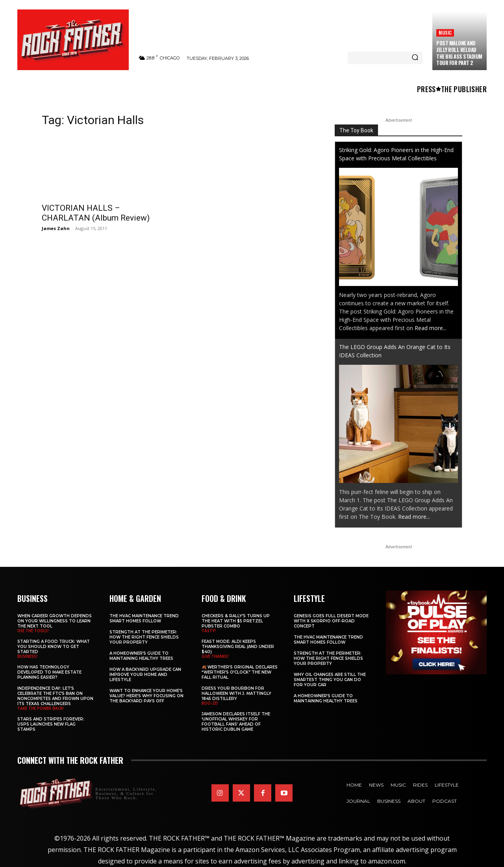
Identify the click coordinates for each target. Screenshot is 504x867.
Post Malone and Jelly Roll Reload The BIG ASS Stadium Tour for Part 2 (459, 53)
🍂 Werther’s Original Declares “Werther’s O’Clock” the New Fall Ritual (240, 672)
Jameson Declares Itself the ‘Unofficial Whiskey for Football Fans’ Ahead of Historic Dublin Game (236, 722)
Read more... (431, 328)
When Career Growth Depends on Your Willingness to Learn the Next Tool (55, 621)
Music (445, 32)
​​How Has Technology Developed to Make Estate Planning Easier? (49, 672)
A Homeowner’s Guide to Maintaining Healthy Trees (141, 656)
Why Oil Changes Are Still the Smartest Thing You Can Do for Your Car (330, 680)
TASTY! (209, 631)
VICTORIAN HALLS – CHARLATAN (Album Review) (96, 213)
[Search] (415, 58)
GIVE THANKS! (215, 656)
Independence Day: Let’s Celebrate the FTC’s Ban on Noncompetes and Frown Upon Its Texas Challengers (55, 696)
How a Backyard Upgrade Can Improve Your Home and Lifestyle (145, 675)
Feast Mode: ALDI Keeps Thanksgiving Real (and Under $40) (238, 647)
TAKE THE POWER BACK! (41, 708)
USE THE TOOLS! (33, 631)
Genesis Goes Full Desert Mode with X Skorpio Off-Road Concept (331, 621)
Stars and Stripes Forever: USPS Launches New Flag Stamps (51, 724)
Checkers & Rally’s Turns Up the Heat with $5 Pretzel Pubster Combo (236, 621)
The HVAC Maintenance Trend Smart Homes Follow (144, 618)
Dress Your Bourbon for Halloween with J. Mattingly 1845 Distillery (236, 693)
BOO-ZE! (210, 703)
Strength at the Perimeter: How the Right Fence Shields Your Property (144, 637)
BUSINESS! (27, 656)
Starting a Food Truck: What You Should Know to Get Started (54, 647)
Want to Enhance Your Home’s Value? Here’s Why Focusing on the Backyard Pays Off (146, 696)
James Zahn (56, 228)
